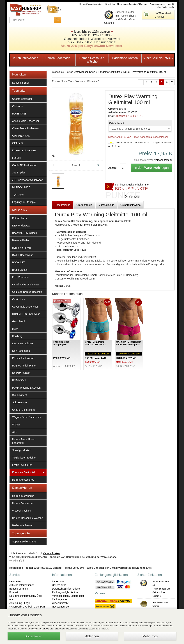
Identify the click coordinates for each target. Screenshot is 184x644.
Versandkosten (163, 160)
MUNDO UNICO (21, 187)
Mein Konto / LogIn (165, 7)
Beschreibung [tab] (63, 205)
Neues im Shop (21, 83)
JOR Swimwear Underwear (27, 180)
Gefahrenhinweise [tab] (131, 205)
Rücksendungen (61, 607)
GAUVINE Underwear (24, 165)
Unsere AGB (59, 585)
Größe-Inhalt (117, 123)
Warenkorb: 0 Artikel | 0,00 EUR (27, 607)
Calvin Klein (19, 299)
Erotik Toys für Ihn (22, 465)
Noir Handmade (21, 351)
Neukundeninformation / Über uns (132, 4)
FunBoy (17, 158)
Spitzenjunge (19, 402)
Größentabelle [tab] (84, 205)
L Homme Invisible (23, 343)
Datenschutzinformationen (67, 589)
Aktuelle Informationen (22, 585)
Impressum (58, 581)
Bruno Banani (20, 270)
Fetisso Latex (20, 218)
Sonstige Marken (22, 450)
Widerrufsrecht (60, 603)
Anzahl (111, 168)
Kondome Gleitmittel (24, 472)
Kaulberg (17, 336)
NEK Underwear (21, 226)
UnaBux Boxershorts (24, 410)
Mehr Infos (150, 636)
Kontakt (170, 4)
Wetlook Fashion (22, 511)
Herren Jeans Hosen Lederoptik (24, 441)
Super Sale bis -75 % (24, 542)
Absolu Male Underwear (26, 121)
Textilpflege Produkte (24, 458)
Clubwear (18, 106)
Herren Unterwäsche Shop (91, 4)
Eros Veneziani (21, 277)
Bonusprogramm (157, 4)
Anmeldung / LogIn (20, 603)
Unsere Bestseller (22, 99)
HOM (15, 329)
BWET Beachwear (22, 255)
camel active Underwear (26, 285)
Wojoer (16, 425)
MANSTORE (19, 114)
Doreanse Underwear (24, 150)
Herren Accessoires (23, 480)
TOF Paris (18, 195)
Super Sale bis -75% (158, 58)
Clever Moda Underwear (26, 128)
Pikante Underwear (23, 358)
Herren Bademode (59, 58)
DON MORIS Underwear (26, 314)
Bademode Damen (125, 58)
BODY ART (19, 262)
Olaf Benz (18, 143)
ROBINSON (19, 380)
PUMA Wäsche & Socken (26, 388)
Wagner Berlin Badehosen (27, 417)
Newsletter (110, 4)
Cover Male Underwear (25, 307)
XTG (15, 432)
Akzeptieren (34, 636)
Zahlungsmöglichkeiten (65, 592)
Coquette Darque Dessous (27, 292)
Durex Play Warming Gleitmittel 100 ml (145, 72)
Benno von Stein (21, 248)
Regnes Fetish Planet (24, 366)
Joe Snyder (19, 173)
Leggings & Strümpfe (24, 202)
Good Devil (18, 321)
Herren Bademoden (23, 503)
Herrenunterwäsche (26, 58)
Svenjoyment (19, 395)
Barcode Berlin (20, 240)
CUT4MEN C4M (21, 136)
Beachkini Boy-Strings (25, 233)
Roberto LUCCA (21, 373)
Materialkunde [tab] (106, 205)
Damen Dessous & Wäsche (92, 60)
